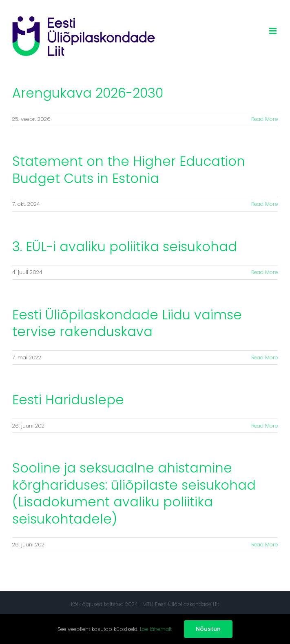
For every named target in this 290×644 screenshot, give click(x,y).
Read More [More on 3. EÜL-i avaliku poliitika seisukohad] (265, 272)
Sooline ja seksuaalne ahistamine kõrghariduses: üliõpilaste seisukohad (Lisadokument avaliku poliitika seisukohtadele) (134, 493)
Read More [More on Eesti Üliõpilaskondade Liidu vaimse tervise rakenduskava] (265, 358)
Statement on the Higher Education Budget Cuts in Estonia (129, 170)
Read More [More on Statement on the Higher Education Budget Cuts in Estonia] (265, 204)
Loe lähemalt (156, 629)
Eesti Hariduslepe (68, 400)
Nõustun (208, 629)
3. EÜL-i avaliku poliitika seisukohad (125, 246)
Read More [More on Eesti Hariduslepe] (265, 426)
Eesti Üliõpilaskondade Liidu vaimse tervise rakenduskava (127, 323)
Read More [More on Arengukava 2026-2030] (265, 119)
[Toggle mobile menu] (273, 31)
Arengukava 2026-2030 (88, 93)
